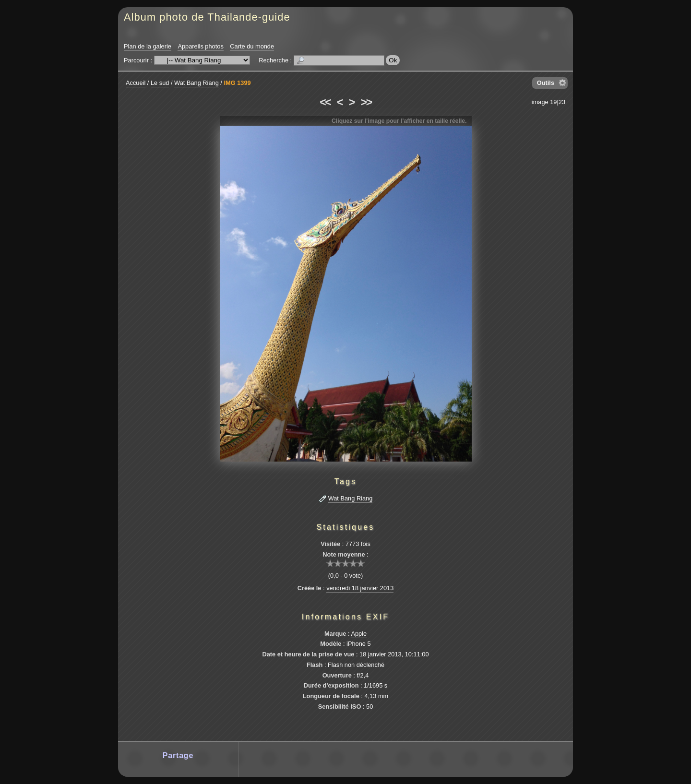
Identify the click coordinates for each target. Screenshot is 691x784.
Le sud (160, 83)
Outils (546, 83)
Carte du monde (252, 46)
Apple (359, 634)
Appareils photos (200, 46)
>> (366, 102)
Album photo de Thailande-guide (207, 17)
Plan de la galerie (148, 46)
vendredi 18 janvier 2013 (360, 588)
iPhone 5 (359, 644)
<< (325, 102)
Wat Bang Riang (197, 83)
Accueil (136, 83)
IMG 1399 (237, 83)
